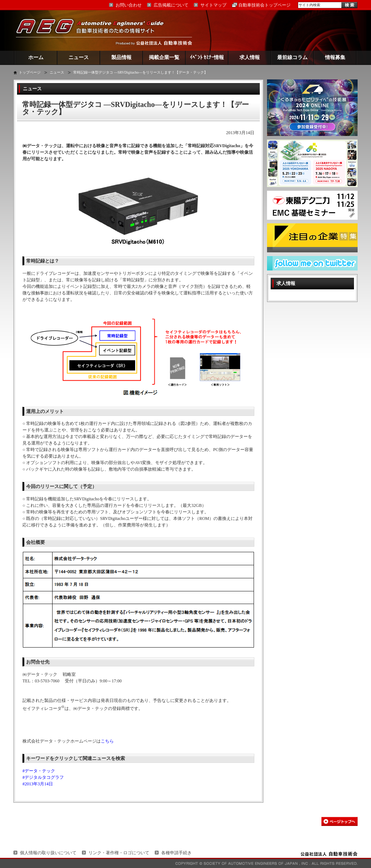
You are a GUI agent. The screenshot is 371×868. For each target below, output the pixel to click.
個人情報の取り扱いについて (48, 853)
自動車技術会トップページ (264, 5)
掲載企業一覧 (164, 57)
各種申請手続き (176, 853)
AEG (95, 30)
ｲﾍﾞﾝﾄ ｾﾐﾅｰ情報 (207, 57)
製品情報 (121, 57)
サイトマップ (213, 5)
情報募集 (335, 57)
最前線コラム (292, 57)
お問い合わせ (129, 5)
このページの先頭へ (339, 821)
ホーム (36, 57)
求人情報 (250, 57)
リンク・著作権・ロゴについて (119, 853)
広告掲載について (171, 5)
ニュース (79, 57)
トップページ (30, 72)
